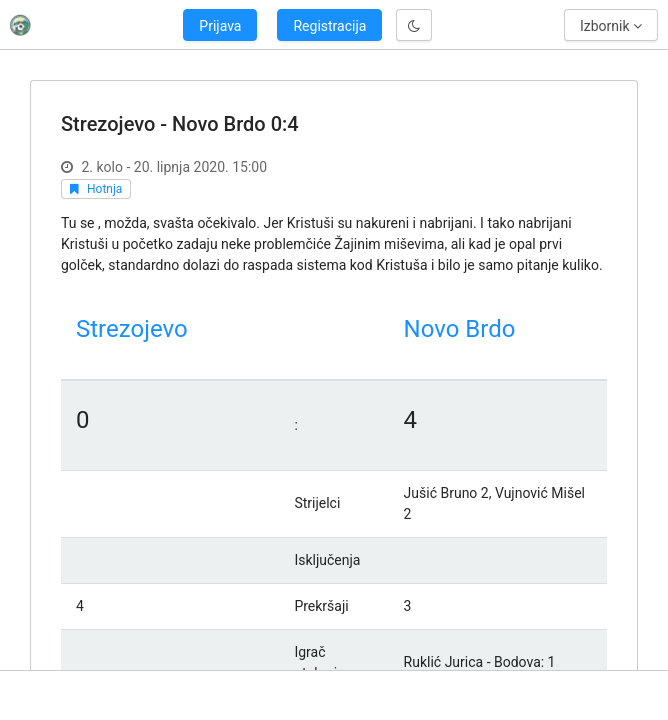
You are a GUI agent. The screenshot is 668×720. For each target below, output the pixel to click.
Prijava (220, 26)
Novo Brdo (460, 329)
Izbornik (611, 26)
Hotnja (104, 189)
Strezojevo (132, 329)
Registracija (329, 26)
